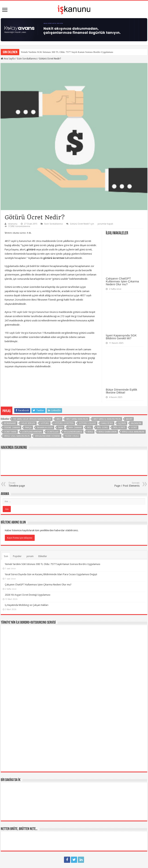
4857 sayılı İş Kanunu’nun (18, 241)
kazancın (136, 423)
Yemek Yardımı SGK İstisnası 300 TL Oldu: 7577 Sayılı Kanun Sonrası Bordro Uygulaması (67, 52)
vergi (90, 432)
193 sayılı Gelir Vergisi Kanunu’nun (23, 333)
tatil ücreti (119, 428)
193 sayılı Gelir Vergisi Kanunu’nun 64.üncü (35, 312)
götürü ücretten (64, 423)
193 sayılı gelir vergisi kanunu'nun (32, 419)
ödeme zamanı (12, 428)
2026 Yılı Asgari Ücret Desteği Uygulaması (28, 595)
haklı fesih (107, 423)
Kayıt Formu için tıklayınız (20, 538)
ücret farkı (10, 432)
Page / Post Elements (120, 484)
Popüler (17, 556)
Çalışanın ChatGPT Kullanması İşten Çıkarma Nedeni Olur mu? (122, 281)
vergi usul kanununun (17, 436)
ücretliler (53, 432)
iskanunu (13, 224)
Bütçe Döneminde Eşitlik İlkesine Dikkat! (122, 391)
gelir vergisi (28, 423)
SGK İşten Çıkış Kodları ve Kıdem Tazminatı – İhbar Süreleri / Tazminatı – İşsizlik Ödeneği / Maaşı (67, 811)
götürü (45, 423)
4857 (59, 419)
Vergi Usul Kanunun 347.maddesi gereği (26, 349)
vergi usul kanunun (133, 432)
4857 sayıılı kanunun (77, 419)
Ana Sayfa (8, 59)
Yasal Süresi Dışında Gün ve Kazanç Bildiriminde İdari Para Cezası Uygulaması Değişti (51, 574)
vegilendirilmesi (73, 432)
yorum (30, 556)
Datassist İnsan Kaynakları (92, 863)
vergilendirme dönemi (47, 436)
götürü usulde (87, 423)
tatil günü (102, 428)
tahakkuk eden (45, 428)
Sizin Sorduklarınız (27, 59)
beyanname (10, 423)
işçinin (122, 423)
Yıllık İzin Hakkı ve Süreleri (21, 822)
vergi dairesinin (107, 432)
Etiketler (43, 556)
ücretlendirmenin (32, 432)
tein (74, 854)
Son (6, 556)
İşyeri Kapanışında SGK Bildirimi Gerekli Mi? (121, 337)
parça (28, 428)
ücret (134, 428)
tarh (61, 428)
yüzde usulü (72, 436)
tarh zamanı (75, 428)
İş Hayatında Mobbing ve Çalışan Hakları (27, 605)
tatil (89, 428)
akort (129, 419)
